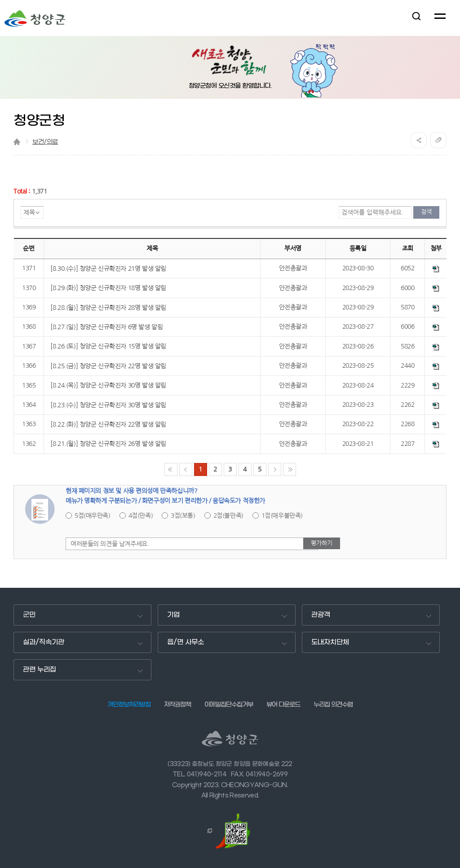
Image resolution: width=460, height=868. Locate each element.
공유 (419, 140)
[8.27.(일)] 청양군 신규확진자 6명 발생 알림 (106, 327)
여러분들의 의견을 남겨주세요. (110, 544)
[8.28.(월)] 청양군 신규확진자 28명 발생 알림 (108, 308)
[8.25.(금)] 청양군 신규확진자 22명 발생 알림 (108, 366)
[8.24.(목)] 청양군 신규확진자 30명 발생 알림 (108, 385)
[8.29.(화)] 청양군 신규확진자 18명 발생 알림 (108, 288)
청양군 (35, 19)
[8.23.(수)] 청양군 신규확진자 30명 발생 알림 (108, 405)
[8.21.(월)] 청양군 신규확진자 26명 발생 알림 (108, 444)
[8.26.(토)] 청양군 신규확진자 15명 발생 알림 (108, 346)
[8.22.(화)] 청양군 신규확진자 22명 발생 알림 (108, 424)
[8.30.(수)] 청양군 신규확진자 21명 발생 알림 (108, 269)
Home (17, 142)
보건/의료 (45, 142)
